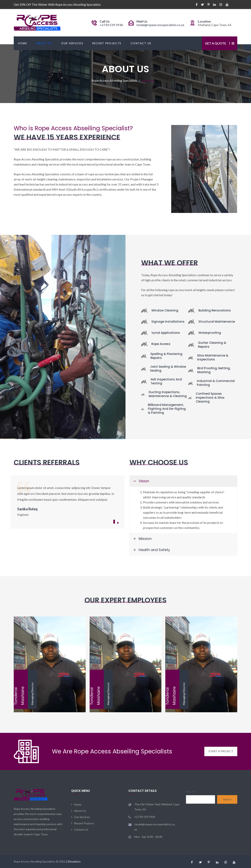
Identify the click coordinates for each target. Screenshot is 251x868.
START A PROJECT (221, 751)
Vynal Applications (166, 333)
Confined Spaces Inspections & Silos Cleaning (210, 398)
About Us (44, 43)
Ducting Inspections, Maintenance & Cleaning (168, 394)
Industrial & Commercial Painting (216, 383)
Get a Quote (216, 43)
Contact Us (141, 43)
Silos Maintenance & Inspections (213, 357)
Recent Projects (107, 43)
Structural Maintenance (217, 322)
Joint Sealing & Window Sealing (168, 369)
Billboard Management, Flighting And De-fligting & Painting (167, 409)
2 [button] (118, 523)
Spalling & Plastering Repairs (166, 356)
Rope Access (161, 344)
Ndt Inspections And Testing (166, 381)
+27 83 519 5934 (111, 25)
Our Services (72, 43)
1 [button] (114, 522)
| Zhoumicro (73, 861)
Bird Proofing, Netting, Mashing (214, 370)
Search (190, 792)
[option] (68, 501)
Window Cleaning (165, 310)
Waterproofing (210, 333)
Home (23, 43)
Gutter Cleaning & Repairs (212, 345)
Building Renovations (215, 310)
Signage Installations (168, 322)
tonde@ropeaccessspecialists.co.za (160, 25)
